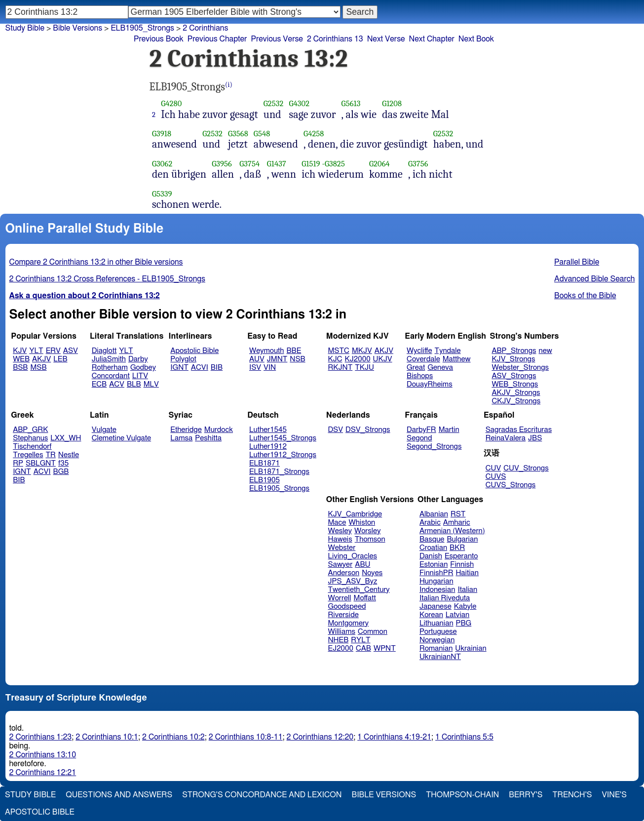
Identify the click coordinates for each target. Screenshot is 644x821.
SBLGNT (41, 463)
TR (50, 455)
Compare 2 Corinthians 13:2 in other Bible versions (96, 262)
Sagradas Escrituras (519, 430)
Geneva (440, 368)
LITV (140, 376)
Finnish (462, 565)
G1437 (277, 164)
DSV (336, 430)
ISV (255, 368)
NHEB (339, 640)
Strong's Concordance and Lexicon (262, 795)
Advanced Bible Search (594, 279)
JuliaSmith (109, 359)
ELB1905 (265, 480)
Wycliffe (419, 351)
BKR (457, 548)
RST (458, 514)
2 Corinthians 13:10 (43, 755)
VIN (270, 368)
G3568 (238, 134)
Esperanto (461, 556)
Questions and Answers (119, 795)
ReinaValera (506, 438)
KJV (20, 351)
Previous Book (159, 39)
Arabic (430, 523)
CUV (493, 468)
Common (373, 632)
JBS (535, 438)
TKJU (364, 368)
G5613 (351, 103)
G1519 (311, 164)
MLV (151, 384)
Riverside (343, 615)
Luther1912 (268, 447)
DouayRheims (430, 384)
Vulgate (104, 430)
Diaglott (104, 351)
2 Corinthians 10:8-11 (246, 737)
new (546, 351)
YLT (36, 351)
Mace (337, 523)
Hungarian (436, 581)
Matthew (457, 359)
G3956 (222, 164)
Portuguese (438, 632)
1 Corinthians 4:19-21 (394, 737)
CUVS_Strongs (511, 485)
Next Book (476, 39)
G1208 (392, 103)
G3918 (162, 134)
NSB (297, 359)
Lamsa (181, 438)
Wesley (340, 531)
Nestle (69, 455)
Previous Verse (277, 39)
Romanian (436, 648)
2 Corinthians (205, 28)
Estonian (434, 565)
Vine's (614, 795)
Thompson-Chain (462, 795)
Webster (342, 548)
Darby (138, 359)
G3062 (162, 164)
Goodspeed (347, 606)
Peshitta (208, 438)
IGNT (179, 368)
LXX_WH (66, 438)
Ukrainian (471, 648)
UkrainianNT (440, 657)
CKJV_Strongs (516, 401)
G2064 (379, 164)
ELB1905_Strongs (279, 489)
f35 (63, 463)
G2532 (274, 103)
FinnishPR (436, 573)
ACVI (200, 368)
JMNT (277, 359)
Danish (431, 556)
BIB (217, 368)
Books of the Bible (585, 296)
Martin (449, 430)
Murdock (219, 430)
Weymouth (267, 351)
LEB (60, 359)
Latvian (457, 615)
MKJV (362, 351)
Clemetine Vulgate (121, 438)
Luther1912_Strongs (283, 455)
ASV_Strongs (514, 376)
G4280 (171, 103)
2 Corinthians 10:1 (107, 737)
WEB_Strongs (515, 384)
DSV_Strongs (368, 430)
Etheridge (186, 430)
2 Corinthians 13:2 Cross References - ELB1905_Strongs (107, 279)
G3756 (418, 164)
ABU (362, 565)
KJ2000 (358, 359)
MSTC (339, 351)
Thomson (370, 539)
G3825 (335, 164)
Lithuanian (436, 623)
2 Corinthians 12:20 (320, 737)
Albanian (434, 514)
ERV (53, 351)
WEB (21, 359)
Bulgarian (462, 539)
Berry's (526, 795)
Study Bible (25, 28)
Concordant (111, 376)
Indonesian (437, 590)
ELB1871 (265, 463)
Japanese (436, 606)
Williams (342, 632)
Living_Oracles (353, 556)
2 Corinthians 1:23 (41, 737)
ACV (117, 384)
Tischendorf (32, 447)
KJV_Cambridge (355, 514)
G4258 (314, 134)
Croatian (433, 548)
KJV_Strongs (513, 359)
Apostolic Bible (40, 812)
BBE (294, 351)
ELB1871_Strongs (279, 472)
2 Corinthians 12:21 (43, 773)
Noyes (372, 573)
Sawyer (341, 565)
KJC (335, 359)
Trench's (572, 795)
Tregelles (28, 455)
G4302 (299, 103)
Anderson (344, 573)
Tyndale (448, 351)
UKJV (383, 359)
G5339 (162, 194)
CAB (363, 648)
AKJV (41, 359)
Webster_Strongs (520, 368)
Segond (419, 438)
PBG (464, 623)
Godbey (143, 368)
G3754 (249, 164)
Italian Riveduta (445, 598)
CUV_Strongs (526, 468)
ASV (71, 351)
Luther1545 (268, 430)
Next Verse (386, 39)
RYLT (360, 640)
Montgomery (349, 623)
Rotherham (110, 368)
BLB (134, 384)
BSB (20, 368)
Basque (432, 539)
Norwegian (437, 640)
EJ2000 (341, 648)
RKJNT (341, 368)
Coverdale (423, 359)
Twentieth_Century (359, 590)
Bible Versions (77, 28)
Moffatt (365, 598)
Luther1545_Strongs (283, 438)
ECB (99, 384)
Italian (467, 590)
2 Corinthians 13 (335, 39)
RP (18, 463)
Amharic (457, 523)
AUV (257, 359)
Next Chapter (432, 39)
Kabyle (465, 606)
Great (416, 368)
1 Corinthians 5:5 (464, 737)
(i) (229, 85)
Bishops (420, 376)
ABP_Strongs (514, 351)
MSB (38, 368)
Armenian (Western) (452, 531)
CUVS (496, 477)
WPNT (385, 648)
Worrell (340, 598)
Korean (431, 615)
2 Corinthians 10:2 (173, 737)
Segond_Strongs (434, 447)
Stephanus (30, 438)
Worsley (367, 531)
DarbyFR (421, 430)
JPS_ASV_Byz (353, 581)
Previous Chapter (217, 39)
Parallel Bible (577, 262)
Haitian (467, 573)
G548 (262, 134)
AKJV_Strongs (516, 393)
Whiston (362, 523)
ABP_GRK (30, 430)
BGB (61, 472)
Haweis (340, 539)
